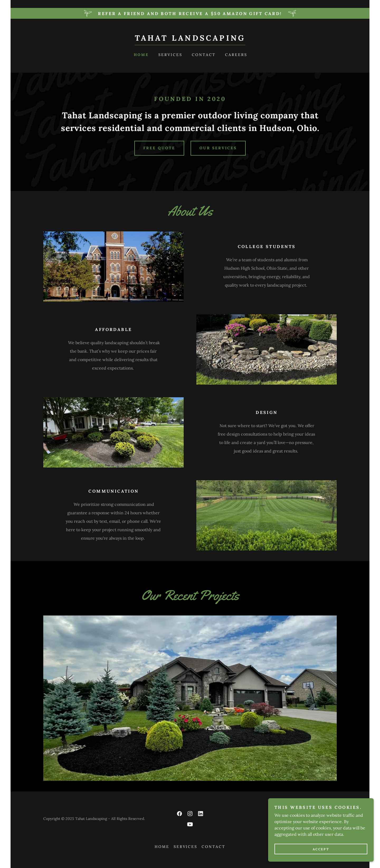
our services (218, 148)
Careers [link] (236, 55)
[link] (190, 39)
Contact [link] (204, 55)
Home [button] (162, 847)
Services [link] (170, 55)
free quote (159, 148)
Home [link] (141, 55)
